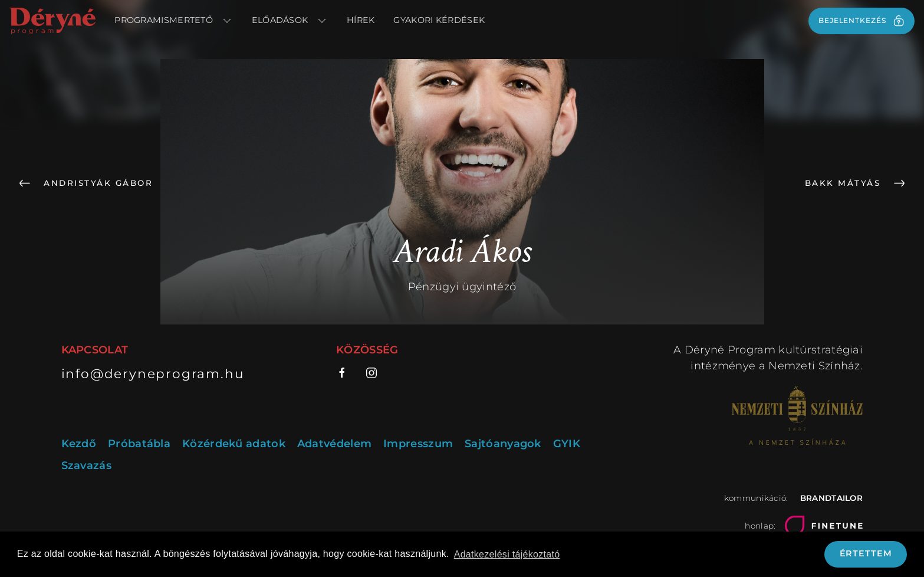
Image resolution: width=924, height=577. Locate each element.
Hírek (361, 20)
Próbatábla (139, 444)
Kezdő (79, 444)
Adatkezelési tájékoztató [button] (507, 554)
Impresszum (418, 444)
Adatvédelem (334, 444)
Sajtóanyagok (503, 444)
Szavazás (86, 465)
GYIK (567, 444)
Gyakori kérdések (439, 20)
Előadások (290, 21)
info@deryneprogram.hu (153, 373)
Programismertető (173, 21)
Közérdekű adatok (234, 444)
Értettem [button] (866, 553)
